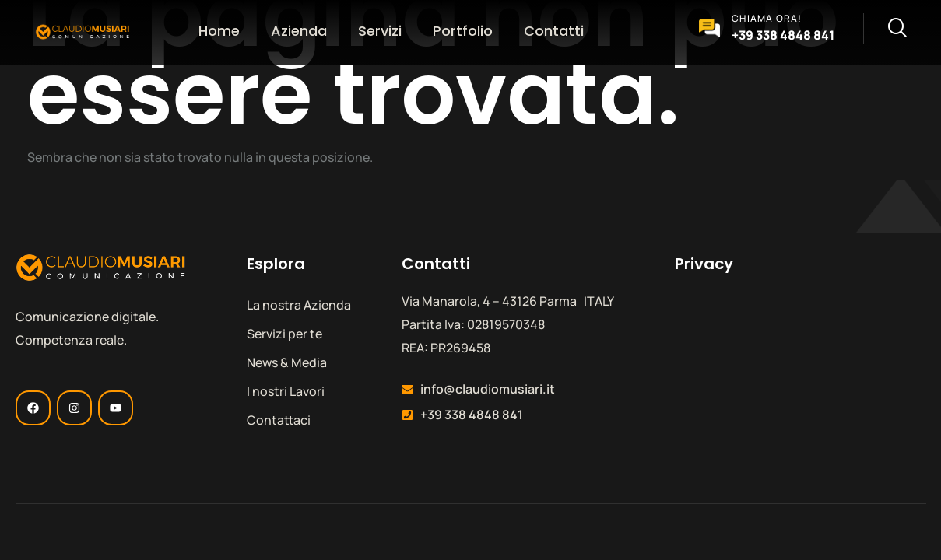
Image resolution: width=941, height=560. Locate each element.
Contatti (554, 31)
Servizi (380, 31)
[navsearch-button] (885, 29)
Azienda (299, 31)
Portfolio (463, 31)
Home (219, 31)
